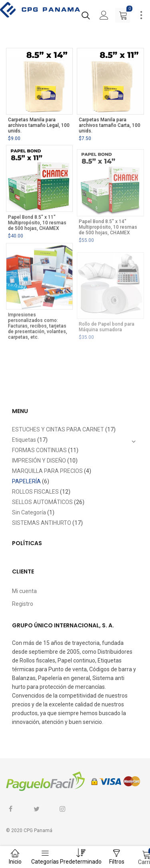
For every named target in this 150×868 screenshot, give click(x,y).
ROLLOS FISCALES (35, 492)
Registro (23, 604)
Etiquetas (24, 440)
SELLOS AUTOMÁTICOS (42, 502)
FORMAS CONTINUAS (39, 450)
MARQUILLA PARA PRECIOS (47, 471)
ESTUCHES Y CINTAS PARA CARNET (58, 429)
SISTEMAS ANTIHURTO (42, 523)
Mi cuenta (24, 591)
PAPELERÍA (26, 481)
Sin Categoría (29, 512)
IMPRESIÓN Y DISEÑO (39, 461)
